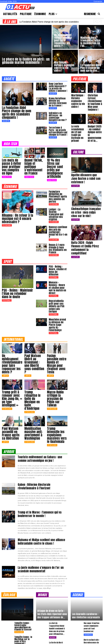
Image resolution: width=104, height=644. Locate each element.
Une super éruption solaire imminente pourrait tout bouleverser (91, 594)
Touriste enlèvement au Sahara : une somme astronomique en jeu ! (40, 428)
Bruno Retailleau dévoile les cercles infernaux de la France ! (58, 101)
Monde (53, 604)
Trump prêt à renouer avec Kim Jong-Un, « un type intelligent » (12, 368)
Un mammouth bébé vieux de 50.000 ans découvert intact (92, 623)
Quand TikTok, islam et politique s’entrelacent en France (34, 164)
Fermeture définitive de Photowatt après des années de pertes (57, 193)
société (9, 79)
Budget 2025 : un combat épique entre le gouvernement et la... (95, 132)
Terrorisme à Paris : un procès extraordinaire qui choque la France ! (58, 129)
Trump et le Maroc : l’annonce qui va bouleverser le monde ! (42, 482)
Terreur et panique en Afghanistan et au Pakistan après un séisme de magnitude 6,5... (58, 631)
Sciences (88, 601)
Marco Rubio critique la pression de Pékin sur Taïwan (55, 368)
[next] (100, 22)
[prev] (95, 22)
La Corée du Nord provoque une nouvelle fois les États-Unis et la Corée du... (58, 613)
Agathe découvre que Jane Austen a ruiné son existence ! (86, 175)
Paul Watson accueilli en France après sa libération (11, 403)
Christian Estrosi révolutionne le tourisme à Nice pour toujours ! (94, 102)
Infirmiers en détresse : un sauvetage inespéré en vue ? (57, 115)
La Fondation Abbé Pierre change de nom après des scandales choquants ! (17, 113)
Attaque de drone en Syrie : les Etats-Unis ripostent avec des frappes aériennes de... (52, 581)
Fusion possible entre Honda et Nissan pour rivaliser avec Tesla (57, 333)
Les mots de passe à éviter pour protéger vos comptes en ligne (12, 164)
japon (5, 345)
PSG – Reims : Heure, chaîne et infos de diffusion (58, 256)
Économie (7, 223)
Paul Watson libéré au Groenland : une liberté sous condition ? (34, 333)
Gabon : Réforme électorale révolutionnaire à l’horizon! (40, 455)
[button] (93, 14)
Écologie (19, 599)
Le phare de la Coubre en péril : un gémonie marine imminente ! (17, 581)
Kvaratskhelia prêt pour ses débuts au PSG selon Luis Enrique (57, 282)
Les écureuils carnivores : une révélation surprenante (86, 582)
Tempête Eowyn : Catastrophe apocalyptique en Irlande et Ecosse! (23, 593)
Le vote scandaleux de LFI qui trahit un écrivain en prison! (77, 132)
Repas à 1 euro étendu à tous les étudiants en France (57, 236)
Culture (75, 180)
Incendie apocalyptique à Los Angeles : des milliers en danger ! (24, 621)
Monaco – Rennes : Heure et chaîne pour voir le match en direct (58, 268)
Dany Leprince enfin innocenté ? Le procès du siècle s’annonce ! (58, 87)
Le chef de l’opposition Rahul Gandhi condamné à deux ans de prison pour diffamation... (57, 595)
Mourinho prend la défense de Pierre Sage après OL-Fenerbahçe (58, 296)
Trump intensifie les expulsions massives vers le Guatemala (57, 404)
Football (7, 287)
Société (6, 121)
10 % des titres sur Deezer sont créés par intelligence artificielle (55, 166)
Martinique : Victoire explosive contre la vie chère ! (78, 101)
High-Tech (7, 174)
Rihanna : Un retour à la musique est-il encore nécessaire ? (17, 216)
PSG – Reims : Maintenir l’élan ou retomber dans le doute (17, 281)
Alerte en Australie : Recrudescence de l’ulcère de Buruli (92, 609)
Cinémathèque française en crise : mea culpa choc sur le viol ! (86, 206)
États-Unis (7, 378)
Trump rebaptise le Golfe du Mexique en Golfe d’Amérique (32, 369)
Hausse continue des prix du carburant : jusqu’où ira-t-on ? (58, 222)
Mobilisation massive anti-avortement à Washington (34, 403)
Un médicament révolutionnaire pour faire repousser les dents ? (12, 333)
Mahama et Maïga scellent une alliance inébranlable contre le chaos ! (38, 509)
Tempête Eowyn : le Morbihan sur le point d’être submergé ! (23, 607)
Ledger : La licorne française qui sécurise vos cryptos (57, 208)
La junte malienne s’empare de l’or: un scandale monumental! (42, 536)
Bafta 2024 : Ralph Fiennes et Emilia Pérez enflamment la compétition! (86, 239)
